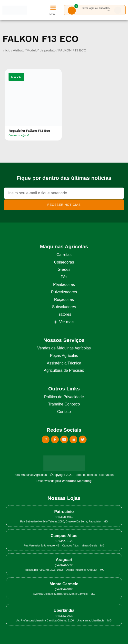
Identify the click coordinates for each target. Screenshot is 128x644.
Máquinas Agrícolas (64, 246)
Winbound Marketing (77, 481)
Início (6, 50)
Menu (53, 14)
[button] (16, 77)
